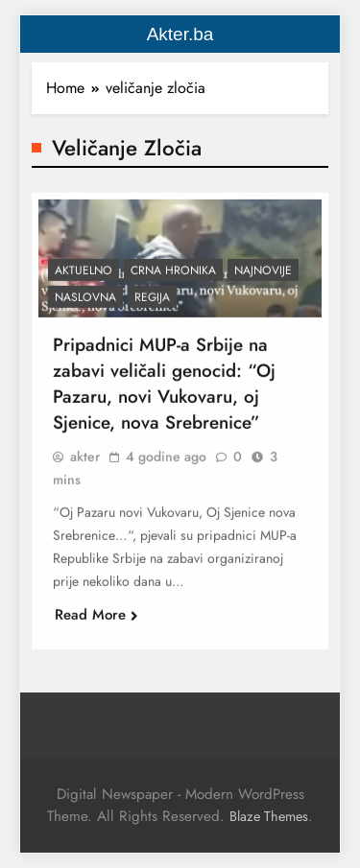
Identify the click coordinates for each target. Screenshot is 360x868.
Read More (96, 620)
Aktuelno (84, 275)
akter (85, 461)
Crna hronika (173, 275)
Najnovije (263, 275)
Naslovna (85, 302)
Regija (152, 302)
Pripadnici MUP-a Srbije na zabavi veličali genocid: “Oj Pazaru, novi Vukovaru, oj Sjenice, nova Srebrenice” (164, 388)
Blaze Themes (269, 816)
